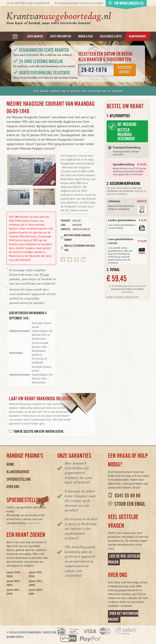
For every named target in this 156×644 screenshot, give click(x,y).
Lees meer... (35, 523)
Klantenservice (18, 472)
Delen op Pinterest (76, 259)
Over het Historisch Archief (123, 616)
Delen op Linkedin (83, 259)
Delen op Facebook (63, 259)
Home (10, 464)
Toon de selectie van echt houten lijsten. (39, 432)
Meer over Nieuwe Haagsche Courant (76, 238)
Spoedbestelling (19, 479)
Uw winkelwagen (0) (126, 3)
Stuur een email (130, 504)
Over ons (13, 487)
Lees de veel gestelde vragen (124, 559)
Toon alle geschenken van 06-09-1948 (78, 248)
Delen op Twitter (70, 259)
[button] (19, 197)
